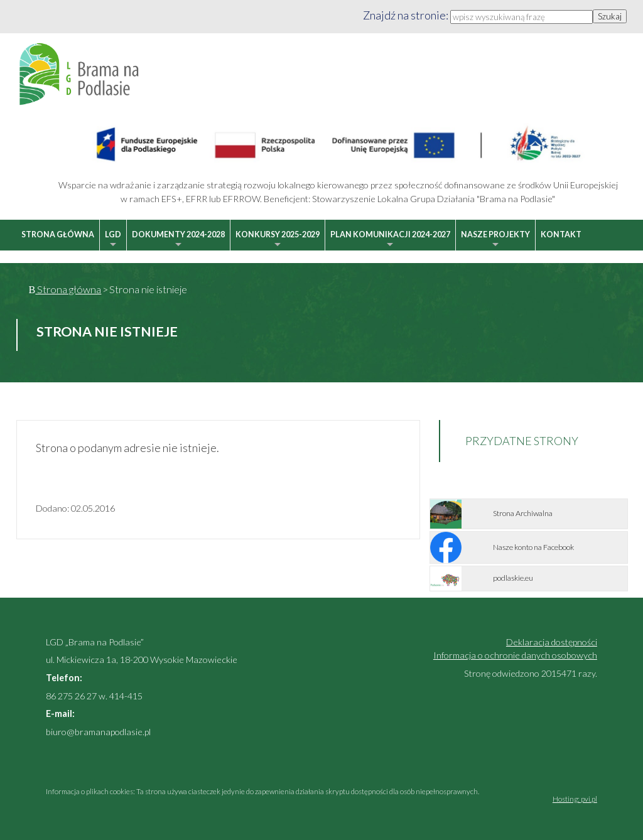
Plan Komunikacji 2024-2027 (390, 240)
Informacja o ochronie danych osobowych (515, 655)
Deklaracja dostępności (552, 642)
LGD (113, 240)
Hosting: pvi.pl (575, 799)
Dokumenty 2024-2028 (178, 240)
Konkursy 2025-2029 (278, 240)
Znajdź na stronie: (407, 15)
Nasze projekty (495, 240)
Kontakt (561, 234)
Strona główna (58, 234)
